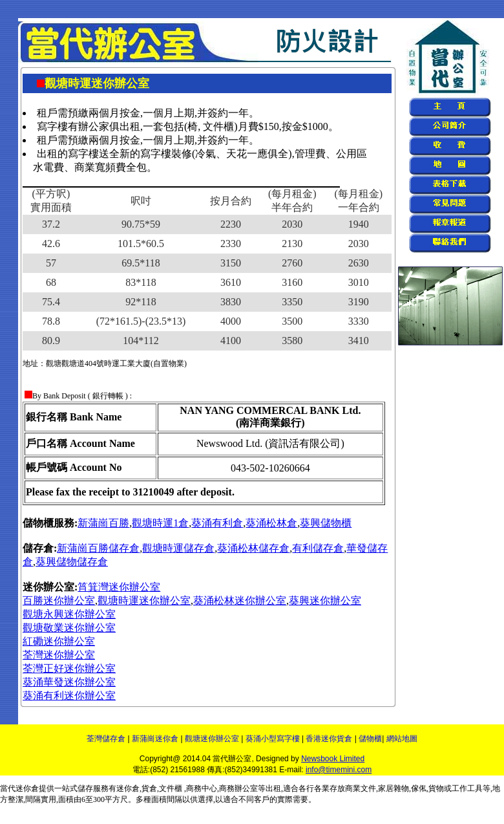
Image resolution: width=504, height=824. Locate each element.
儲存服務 (93, 788)
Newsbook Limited (333, 759)
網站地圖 (402, 739)
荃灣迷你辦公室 (59, 655)
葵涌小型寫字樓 (273, 739)
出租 (273, 788)
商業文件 (361, 788)
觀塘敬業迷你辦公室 (69, 628)
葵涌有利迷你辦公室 (69, 696)
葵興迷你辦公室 (325, 601)
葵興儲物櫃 (326, 523)
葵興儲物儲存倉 (72, 562)
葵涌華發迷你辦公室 (69, 682)
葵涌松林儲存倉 (253, 548)
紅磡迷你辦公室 (59, 641)
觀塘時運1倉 (160, 523)
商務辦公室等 (242, 788)
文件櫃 (171, 788)
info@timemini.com (339, 770)
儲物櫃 (370, 739)
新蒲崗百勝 (103, 523)
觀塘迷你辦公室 (212, 739)
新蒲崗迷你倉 (155, 739)
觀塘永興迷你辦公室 (69, 614)
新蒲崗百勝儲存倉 (98, 548)
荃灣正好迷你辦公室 (69, 668)
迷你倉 (27, 788)
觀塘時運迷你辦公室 (144, 601)
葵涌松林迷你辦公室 (240, 601)
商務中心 (202, 788)
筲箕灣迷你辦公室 (119, 587)
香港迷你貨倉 (329, 739)
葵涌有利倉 (217, 523)
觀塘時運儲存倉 (178, 548)
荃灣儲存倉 (106, 739)
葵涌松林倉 (271, 523)
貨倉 (149, 788)
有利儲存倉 (318, 548)
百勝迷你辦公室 (59, 601)
